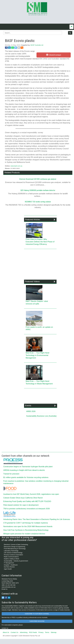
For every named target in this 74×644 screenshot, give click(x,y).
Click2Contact (54, 55)
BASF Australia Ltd (37, 45)
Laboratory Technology (11, 551)
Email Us (5, 589)
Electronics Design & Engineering (15, 547)
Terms (47, 632)
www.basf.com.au (16, 166)
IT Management (9, 563)
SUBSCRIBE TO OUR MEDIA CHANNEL (37, 614)
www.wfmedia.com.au (9, 587)
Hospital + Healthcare (11, 565)
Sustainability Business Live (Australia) (41, 416)
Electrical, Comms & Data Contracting (16, 545)
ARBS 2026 (31, 411)
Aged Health (8, 569)
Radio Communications (11, 557)
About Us (6, 632)
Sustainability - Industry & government (16, 561)
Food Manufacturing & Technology (15, 549)
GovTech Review (9, 567)
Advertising (24, 632)
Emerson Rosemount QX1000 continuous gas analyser (38, 179)
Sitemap (54, 632)
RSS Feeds (33, 632)
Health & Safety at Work (12, 559)
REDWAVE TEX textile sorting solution (38, 202)
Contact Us (14, 632)
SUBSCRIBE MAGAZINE (37, 621)
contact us (5, 628)
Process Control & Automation (13, 555)
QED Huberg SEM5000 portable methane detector (38, 190)
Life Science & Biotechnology (13, 553)
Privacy (41, 632)
